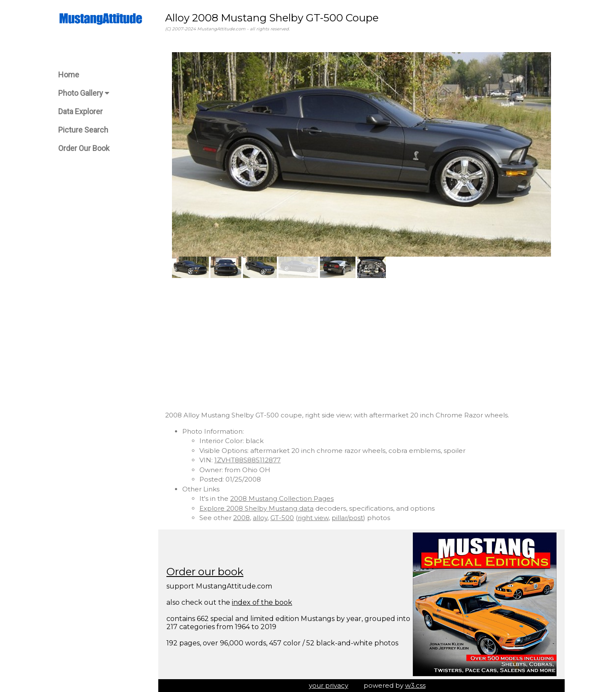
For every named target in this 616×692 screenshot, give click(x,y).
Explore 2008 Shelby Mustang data (256, 508)
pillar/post (347, 518)
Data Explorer (80, 111)
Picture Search (83, 130)
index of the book (262, 602)
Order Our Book (84, 148)
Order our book (205, 572)
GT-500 (282, 518)
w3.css (415, 685)
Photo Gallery (84, 93)
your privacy (329, 685)
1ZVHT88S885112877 (247, 460)
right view (313, 518)
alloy (260, 518)
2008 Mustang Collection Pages (282, 498)
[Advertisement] (361, 344)
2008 (241, 518)
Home (69, 75)
